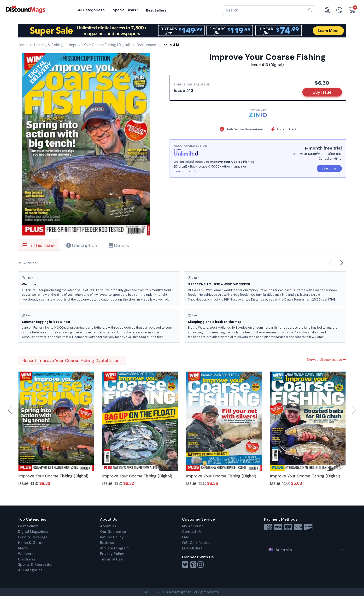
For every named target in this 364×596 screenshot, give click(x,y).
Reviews (107, 543)
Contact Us (192, 532)
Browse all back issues (327, 360)
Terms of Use (111, 559)
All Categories (30, 570)
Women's (26, 554)
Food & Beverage (33, 537)
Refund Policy (112, 537)
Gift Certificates (196, 543)
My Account (193, 526)
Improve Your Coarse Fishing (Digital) (53, 476)
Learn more (185, 171)
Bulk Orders (192, 548)
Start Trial (329, 168)
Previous (10, 410)
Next (354, 410)
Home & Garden (32, 543)
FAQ (185, 537)
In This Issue (39, 245)
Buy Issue (322, 92)
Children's (27, 559)
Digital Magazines (33, 532)
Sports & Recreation (36, 565)
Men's (23, 548)
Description (82, 245)
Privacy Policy (112, 554)
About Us (108, 526)
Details (119, 245)
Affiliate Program (114, 548)
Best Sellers (28, 526)
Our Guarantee (113, 532)
